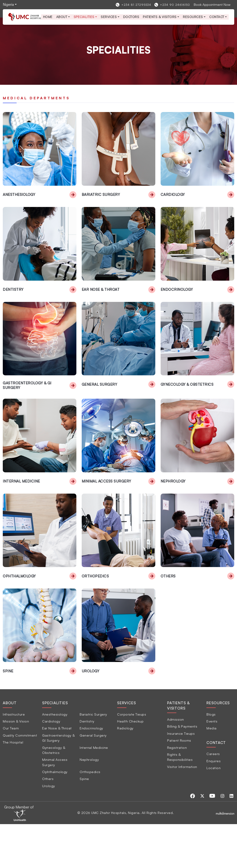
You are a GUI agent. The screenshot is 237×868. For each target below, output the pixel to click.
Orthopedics (96, 613)
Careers (213, 798)
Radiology (125, 772)
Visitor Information (182, 810)
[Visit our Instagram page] (225, 839)
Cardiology (173, 202)
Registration (177, 791)
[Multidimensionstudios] (225, 857)
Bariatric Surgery (101, 202)
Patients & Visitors (160, 17)
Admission (176, 763)
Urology (91, 715)
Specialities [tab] (55, 747)
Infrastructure (14, 758)
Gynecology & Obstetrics (188, 406)
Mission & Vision (16, 765)
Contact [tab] (216, 786)
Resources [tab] (218, 747)
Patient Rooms (179, 784)
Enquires (214, 804)
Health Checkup (130, 765)
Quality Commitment (20, 779)
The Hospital (13, 786)
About (62, 17)
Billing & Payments (182, 770)
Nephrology (173, 510)
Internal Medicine (21, 510)
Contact (217, 17)
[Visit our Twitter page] (206, 839)
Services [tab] (126, 747)
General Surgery (100, 406)
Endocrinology (177, 304)
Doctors (131, 17)
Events (212, 765)
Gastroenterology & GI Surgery (28, 407)
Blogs (211, 758)
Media (212, 772)
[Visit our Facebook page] (197, 839)
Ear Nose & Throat (101, 304)
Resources (193, 17)
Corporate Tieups (132, 758)
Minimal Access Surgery (107, 510)
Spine (8, 715)
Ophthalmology (20, 613)
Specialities (84, 17)
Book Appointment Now (212, 4)
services (109, 17)
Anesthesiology (20, 202)
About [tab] (10, 747)
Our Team (11, 772)
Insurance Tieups (181, 777)
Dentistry (13, 304)
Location (214, 811)
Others (168, 613)
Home (48, 17)
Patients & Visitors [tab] (178, 749)
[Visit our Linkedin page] (232, 839)
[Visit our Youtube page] (215, 839)
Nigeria (8, 4)
